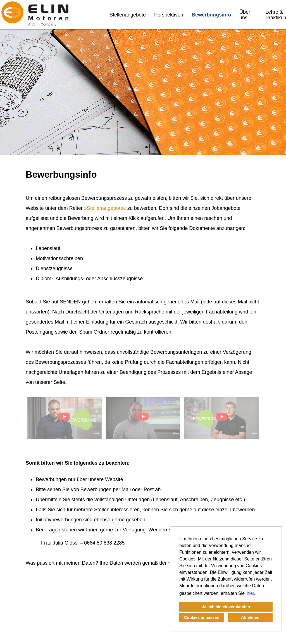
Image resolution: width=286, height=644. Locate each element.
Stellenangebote (128, 15)
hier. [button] (251, 593)
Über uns (245, 15)
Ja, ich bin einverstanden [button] (226, 607)
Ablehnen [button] (250, 617)
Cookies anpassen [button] (202, 617)
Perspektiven (169, 15)
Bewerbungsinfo (211, 15)
